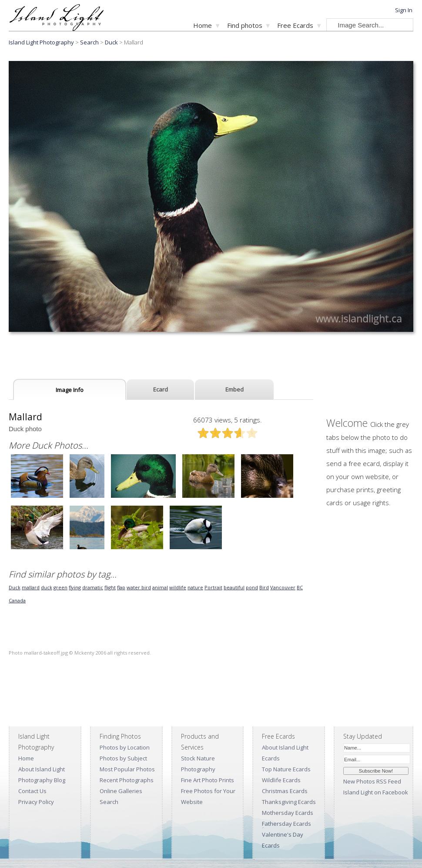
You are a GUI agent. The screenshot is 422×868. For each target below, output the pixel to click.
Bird (264, 587)
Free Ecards (295, 25)
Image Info (70, 390)
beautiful (234, 587)
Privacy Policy (36, 802)
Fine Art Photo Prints (208, 780)
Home (203, 25)
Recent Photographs (127, 780)
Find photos (245, 25)
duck (47, 587)
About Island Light (42, 769)
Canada (17, 600)
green (60, 587)
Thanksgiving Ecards (289, 802)
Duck (111, 42)
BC (300, 587)
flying (75, 587)
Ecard (161, 389)
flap (121, 587)
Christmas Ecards (285, 791)
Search (109, 802)
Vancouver (283, 587)
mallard (31, 587)
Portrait (213, 587)
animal (160, 587)
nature (195, 587)
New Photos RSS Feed (372, 781)
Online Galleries (121, 791)
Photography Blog (42, 780)
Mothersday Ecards (288, 813)
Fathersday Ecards (286, 824)
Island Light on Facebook (376, 792)
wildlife (178, 587)
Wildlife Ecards (281, 780)
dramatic (93, 587)
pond (252, 587)
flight (110, 587)
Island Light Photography (41, 42)
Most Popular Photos (127, 769)
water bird (139, 587)
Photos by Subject (123, 758)
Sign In (404, 10)
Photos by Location (125, 747)
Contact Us (32, 791)
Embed (234, 389)
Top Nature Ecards (286, 769)
